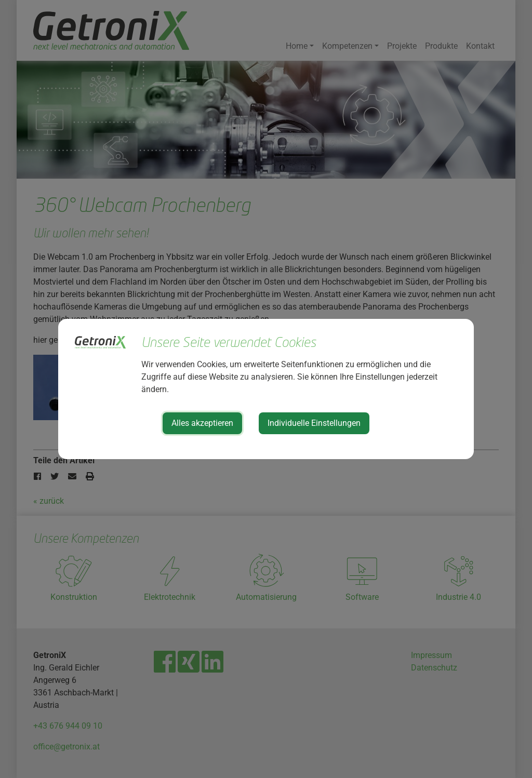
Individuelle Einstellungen (314, 423)
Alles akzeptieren (202, 423)
